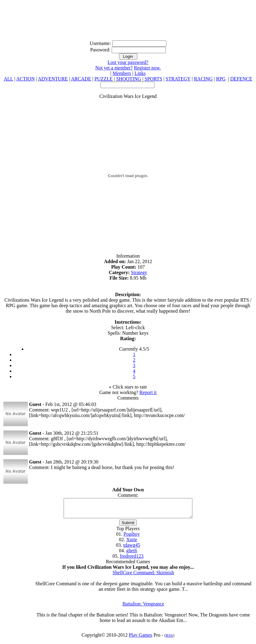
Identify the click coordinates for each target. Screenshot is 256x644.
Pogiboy (132, 538)
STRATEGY (178, 79)
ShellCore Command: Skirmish (143, 576)
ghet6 (132, 554)
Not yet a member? (114, 68)
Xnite (132, 543)
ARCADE (81, 79)
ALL (8, 79)
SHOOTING (129, 79)
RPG (221, 79)
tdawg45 (132, 549)
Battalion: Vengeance (143, 607)
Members (122, 73)
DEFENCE (241, 79)
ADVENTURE (53, 79)
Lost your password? (128, 62)
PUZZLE (104, 79)
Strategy (139, 272)
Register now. (147, 68)
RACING (203, 79)
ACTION (25, 79)
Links (140, 73)
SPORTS (154, 79)
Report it (148, 392)
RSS (169, 639)
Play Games (141, 639)
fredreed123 (132, 560)
